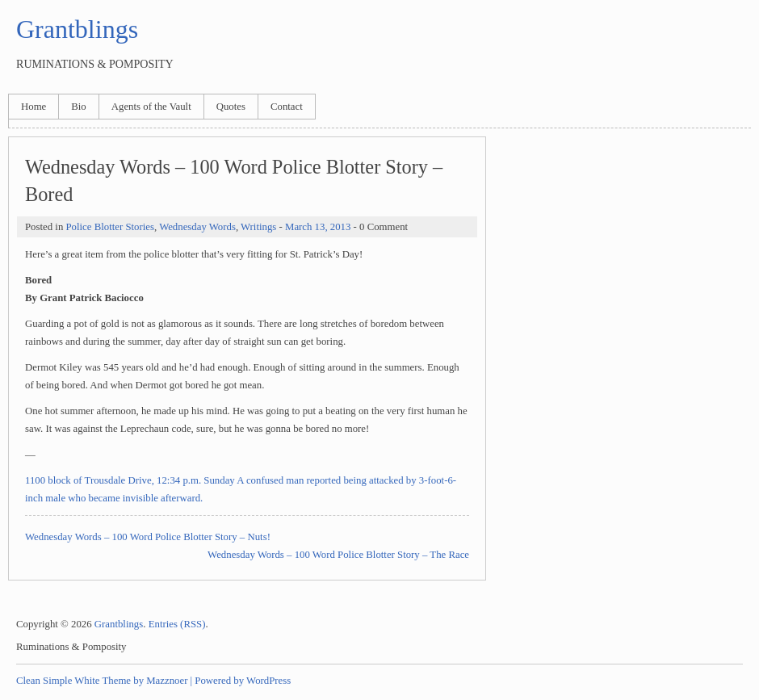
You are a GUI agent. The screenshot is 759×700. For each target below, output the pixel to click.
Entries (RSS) (177, 624)
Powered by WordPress (243, 681)
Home (34, 107)
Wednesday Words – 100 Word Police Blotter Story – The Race (338, 555)
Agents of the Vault (151, 107)
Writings (258, 227)
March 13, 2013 (318, 227)
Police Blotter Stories (109, 227)
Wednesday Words (197, 227)
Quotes (231, 107)
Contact (287, 107)
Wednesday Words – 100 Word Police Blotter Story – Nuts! (148, 537)
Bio (79, 107)
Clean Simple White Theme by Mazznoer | (104, 681)
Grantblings (77, 29)
